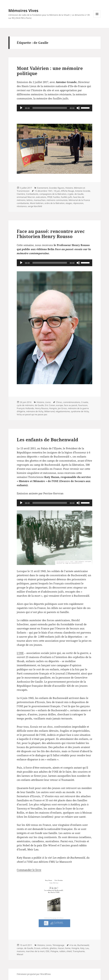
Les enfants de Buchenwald (47, 440)
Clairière (21, 194)
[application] (54, 108)
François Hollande (25, 408)
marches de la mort (35, 951)
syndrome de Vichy (80, 411)
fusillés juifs (66, 197)
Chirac (59, 402)
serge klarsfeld (35, 206)
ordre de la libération (54, 203)
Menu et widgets (97, 17)
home (68, 948)
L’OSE (20, 653)
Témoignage (58, 945)
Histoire (69, 188)
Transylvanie (79, 951)
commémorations (72, 402)
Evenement (43, 188)
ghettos (53, 948)
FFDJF (50, 197)
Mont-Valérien (37, 203)
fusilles (57, 197)
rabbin (62, 951)
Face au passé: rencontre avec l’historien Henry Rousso (51, 234)
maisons (21, 951)
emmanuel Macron (26, 197)
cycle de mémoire (25, 405)
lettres (30, 200)
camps (20, 948)
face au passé (71, 405)
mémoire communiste (57, 200)
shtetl (69, 951)
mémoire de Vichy (35, 411)
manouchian (40, 200)
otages (69, 203)
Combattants (32, 194)
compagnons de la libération (53, 194)
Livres (48, 402)
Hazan (61, 948)
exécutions (41, 197)
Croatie (85, 402)
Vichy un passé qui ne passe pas (32, 414)
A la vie (73, 945)
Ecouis (37, 948)
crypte (70, 194)
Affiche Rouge (68, 191)
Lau (87, 948)
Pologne (54, 951)
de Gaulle (79, 194)
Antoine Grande (83, 191)
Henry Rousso (41, 408)
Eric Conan (50, 405)
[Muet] (78, 108)
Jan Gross (62, 408)
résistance (22, 206)
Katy (82, 948)
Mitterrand (49, 411)
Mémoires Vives (23, 10)
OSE (47, 951)
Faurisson (83, 405)
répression (78, 203)
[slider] (50, 108)
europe (60, 405)
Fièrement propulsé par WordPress (34, 974)
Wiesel (20, 954)
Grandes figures (57, 188)
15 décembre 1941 (44, 191)
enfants (45, 948)
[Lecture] (21, 108)
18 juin (57, 191)
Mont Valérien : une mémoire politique (50, 71)
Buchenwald (83, 945)
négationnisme (63, 411)
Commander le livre (29, 870)
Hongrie (53, 408)
